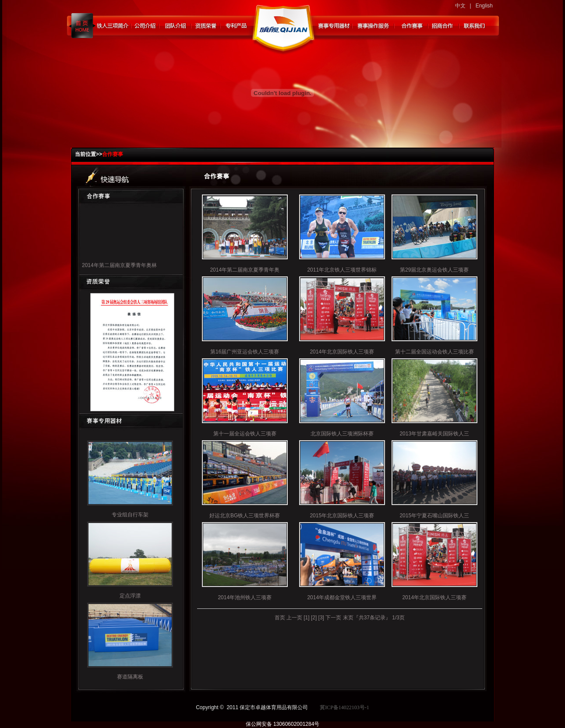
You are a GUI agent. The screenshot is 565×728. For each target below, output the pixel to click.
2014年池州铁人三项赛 (245, 597)
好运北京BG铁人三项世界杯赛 (245, 516)
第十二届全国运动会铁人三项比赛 (434, 352)
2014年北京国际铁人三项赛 (342, 352)
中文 (460, 6)
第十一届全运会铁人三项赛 (245, 434)
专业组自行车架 (130, 515)
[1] (306, 618)
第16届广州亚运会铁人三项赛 (245, 352)
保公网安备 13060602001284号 (283, 724)
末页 (348, 618)
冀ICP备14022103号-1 (344, 707)
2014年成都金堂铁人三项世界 (342, 597)
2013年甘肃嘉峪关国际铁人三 (434, 434)
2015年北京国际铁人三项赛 (342, 516)
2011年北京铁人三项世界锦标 (342, 270)
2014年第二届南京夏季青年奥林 (119, 267)
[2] (314, 618)
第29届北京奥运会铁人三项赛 (434, 270)
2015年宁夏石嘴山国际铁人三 (434, 516)
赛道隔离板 (130, 677)
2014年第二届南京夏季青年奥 (245, 270)
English (484, 6)
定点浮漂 (130, 596)
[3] (321, 618)
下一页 (333, 618)
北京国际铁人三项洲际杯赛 (342, 434)
